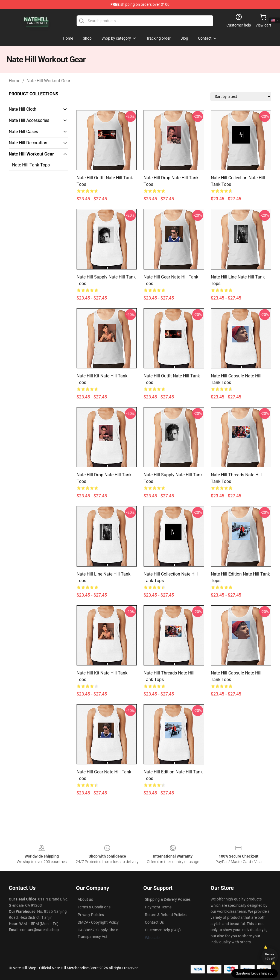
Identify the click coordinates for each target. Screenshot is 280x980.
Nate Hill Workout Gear (48, 81)
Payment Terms (158, 907)
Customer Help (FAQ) (163, 930)
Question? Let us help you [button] (255, 973)
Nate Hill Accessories (29, 120)
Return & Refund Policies (166, 915)
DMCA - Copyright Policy (98, 922)
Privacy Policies (91, 915)
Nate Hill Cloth (23, 109)
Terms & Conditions (94, 907)
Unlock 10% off (270, 956)
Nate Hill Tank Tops (31, 165)
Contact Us (154, 922)
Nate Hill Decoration (28, 143)
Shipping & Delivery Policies (168, 899)
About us (85, 899)
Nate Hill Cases (23, 132)
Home (14, 81)
